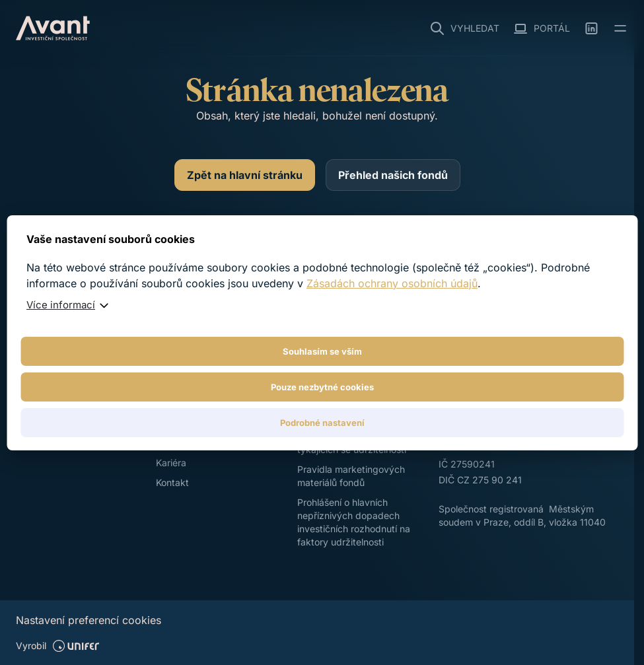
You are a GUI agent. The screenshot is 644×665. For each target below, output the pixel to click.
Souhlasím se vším (322, 351)
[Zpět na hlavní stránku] (245, 175)
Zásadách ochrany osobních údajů (392, 283)
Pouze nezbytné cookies (322, 387)
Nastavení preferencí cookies (89, 620)
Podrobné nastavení (322, 423)
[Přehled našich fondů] (393, 175)
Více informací (61, 305)
